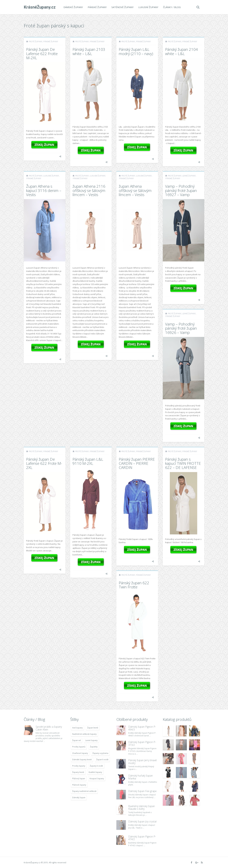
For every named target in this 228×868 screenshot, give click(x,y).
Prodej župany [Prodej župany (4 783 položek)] (79, 766)
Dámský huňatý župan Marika (141, 777)
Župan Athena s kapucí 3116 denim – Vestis (44, 190)
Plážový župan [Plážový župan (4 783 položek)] (79, 779)
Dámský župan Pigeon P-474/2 (142, 838)
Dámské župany (73, 7)
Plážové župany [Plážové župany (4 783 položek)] (79, 785)
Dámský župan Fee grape (142, 791)
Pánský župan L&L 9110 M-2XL (88, 461)
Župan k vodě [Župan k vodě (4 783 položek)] (102, 760)
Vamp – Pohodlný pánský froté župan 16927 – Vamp (181, 190)
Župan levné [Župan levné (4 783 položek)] (93, 728)
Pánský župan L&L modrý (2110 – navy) (136, 51)
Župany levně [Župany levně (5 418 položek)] (78, 772)
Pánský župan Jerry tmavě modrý (142, 762)
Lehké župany (189, 176)
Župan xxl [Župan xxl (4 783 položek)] (76, 740)
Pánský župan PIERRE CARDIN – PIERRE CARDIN (137, 463)
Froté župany (36, 42)
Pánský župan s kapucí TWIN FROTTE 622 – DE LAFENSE (183, 463)
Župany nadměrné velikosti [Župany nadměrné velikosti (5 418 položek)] (84, 791)
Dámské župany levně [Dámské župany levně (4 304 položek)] (82, 760)
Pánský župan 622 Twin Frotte (134, 585)
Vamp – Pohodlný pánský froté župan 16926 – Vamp (181, 328)
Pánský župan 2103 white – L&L (89, 51)
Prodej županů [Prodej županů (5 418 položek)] (79, 747)
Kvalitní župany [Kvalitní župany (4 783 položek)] (95, 772)
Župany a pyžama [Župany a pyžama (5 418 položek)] (100, 753)
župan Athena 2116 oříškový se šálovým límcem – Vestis (89, 190)
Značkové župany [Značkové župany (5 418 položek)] (80, 753)
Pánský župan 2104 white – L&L (181, 51)
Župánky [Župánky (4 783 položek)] (94, 747)
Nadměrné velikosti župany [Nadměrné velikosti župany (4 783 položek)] (84, 734)
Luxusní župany (148, 7)
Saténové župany (123, 7)
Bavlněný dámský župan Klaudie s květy (142, 808)
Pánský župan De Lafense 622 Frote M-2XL (44, 463)
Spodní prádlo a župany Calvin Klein (49, 728)
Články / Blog (172, 7)
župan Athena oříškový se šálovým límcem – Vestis (135, 190)
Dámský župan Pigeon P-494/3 (142, 728)
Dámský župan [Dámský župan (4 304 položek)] (79, 797)
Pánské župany (97, 7)
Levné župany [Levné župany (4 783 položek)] (91, 740)
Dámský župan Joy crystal (142, 821)
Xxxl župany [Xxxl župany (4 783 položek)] (77, 728)
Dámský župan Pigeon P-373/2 (142, 743)
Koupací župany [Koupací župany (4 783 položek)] (97, 779)
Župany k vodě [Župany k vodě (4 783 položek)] (96, 766)
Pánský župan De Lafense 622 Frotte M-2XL (42, 53)
